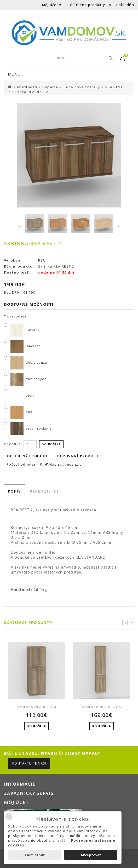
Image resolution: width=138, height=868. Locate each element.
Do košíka (51, 444)
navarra (24, 330)
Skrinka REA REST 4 (36, 707)
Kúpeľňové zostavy (82, 87)
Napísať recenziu (63, 464)
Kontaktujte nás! (29, 763)
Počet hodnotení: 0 (24, 464)
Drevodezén (18, 316)
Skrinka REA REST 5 (101, 707)
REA (42, 260)
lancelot (25, 346)
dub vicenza (28, 363)
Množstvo (12, 444)
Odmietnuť (35, 855)
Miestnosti (27, 87)
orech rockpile (31, 428)
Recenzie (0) (44, 491)
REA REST (114, 87)
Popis (14, 491)
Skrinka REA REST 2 (30, 92)
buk (21, 412)
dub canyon (28, 379)
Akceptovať (91, 855)
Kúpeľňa (50, 87)
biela (22, 395)
